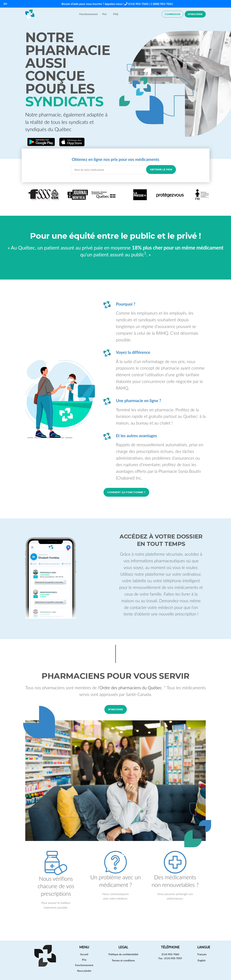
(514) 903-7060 (138, 4)
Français (202, 954)
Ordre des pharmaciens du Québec (131, 688)
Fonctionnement (89, 14)
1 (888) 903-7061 (162, 4)
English (202, 960)
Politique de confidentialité (123, 954)
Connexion (172, 14)
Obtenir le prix (161, 169)
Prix (104, 14)
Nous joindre (84, 971)
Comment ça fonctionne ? (126, 492)
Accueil (84, 954)
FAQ (116, 14)
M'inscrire (195, 14)
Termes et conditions (123, 960)
